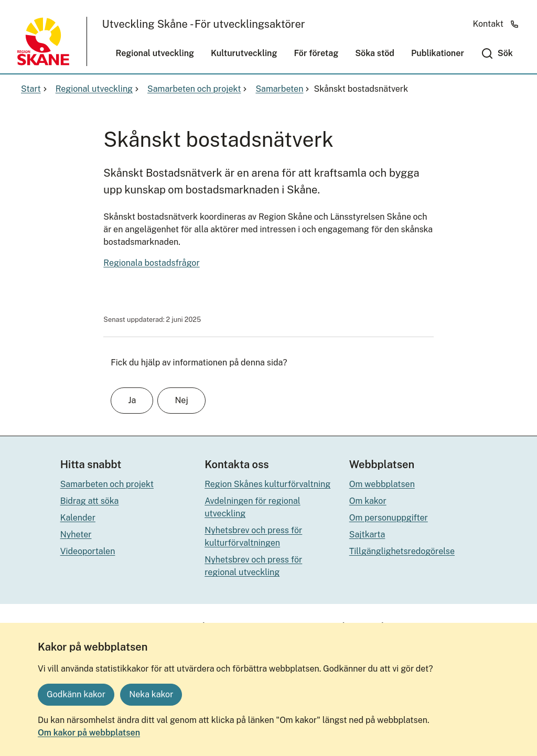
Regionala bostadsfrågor (151, 263)
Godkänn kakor (76, 694)
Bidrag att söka (90, 501)
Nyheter (76, 534)
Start (35, 89)
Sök (505, 53)
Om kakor (368, 501)
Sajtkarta (367, 534)
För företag (316, 53)
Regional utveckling (155, 53)
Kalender (78, 518)
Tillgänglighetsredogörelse (402, 551)
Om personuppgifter (389, 518)
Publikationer (438, 53)
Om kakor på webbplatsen (89, 733)
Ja (132, 400)
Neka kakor (151, 694)
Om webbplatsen (382, 484)
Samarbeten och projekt (198, 89)
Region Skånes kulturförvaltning (267, 484)
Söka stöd (375, 53)
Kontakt (496, 24)
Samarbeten (283, 89)
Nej (181, 400)
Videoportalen (88, 551)
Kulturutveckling (244, 53)
